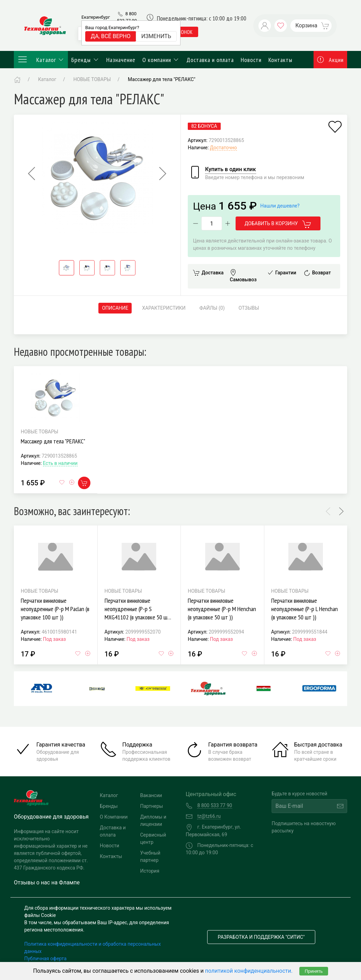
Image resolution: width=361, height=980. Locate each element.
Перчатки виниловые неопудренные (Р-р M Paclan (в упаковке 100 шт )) (55, 609)
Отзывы (249, 308)
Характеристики (164, 308)
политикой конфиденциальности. (249, 971)
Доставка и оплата (210, 60)
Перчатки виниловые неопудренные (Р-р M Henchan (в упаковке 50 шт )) (222, 608)
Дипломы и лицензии (153, 820)
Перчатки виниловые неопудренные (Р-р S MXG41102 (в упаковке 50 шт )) (137, 613)
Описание (115, 308)
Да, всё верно (111, 36)
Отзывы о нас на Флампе (47, 882)
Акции (331, 60)
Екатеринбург (96, 17)
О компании (161, 60)
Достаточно (223, 148)
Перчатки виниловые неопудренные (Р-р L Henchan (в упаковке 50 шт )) (305, 608)
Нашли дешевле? (280, 206)
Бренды (85, 60)
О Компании (114, 817)
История (150, 871)
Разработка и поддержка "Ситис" (261, 937)
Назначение (121, 60)
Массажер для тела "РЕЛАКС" (53, 441)
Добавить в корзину (278, 224)
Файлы (212, 308)
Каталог (41, 60)
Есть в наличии (60, 463)
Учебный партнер (150, 857)
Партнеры (152, 806)
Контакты (280, 60)
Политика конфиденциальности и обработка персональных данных (93, 948)
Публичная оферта (45, 959)
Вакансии (151, 795)
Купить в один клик (231, 169)
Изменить (156, 36)
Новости (251, 60)
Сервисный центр (153, 838)
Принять (314, 971)
